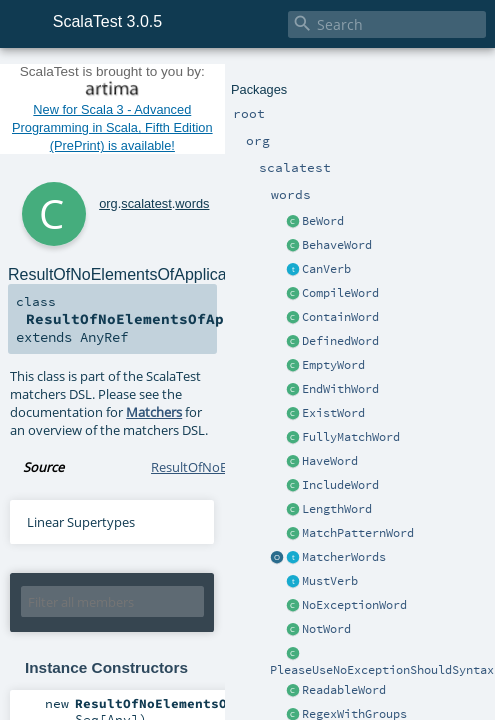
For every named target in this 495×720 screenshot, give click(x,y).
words (192, 203)
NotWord (326, 629)
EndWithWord (340, 389)
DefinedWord (340, 341)
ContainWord (340, 317)
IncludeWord (340, 485)
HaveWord (330, 461)
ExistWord (333, 413)
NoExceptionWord (354, 605)
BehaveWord (337, 245)
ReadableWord (344, 690)
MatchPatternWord (358, 533)
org (108, 203)
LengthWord (337, 509)
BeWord (323, 221)
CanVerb (326, 269)
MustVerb (330, 581)
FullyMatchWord (351, 437)
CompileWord (340, 293)
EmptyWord (333, 365)
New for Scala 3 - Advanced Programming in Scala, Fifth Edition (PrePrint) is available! (112, 127)
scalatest (146, 203)
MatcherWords (344, 557)
